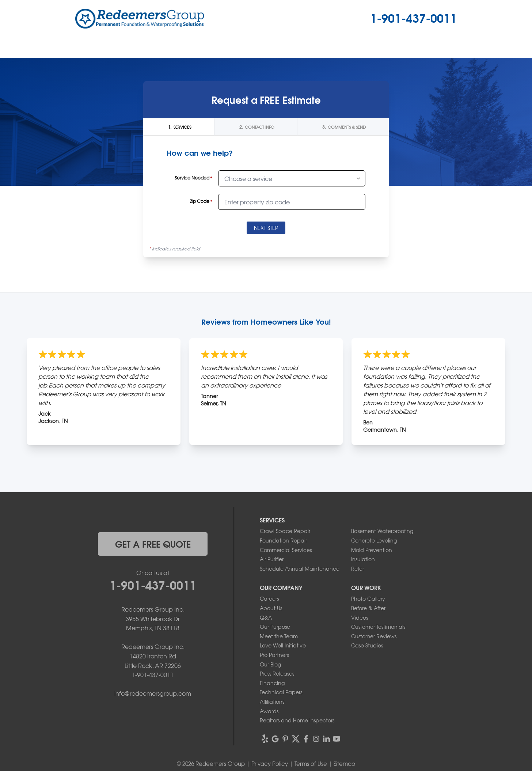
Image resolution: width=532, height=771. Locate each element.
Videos (360, 617)
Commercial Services (286, 550)
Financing (272, 683)
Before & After (368, 608)
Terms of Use (311, 764)
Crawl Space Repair (285, 531)
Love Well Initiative (283, 645)
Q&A (266, 617)
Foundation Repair (283, 540)
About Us (271, 608)
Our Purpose (275, 627)
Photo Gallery (368, 598)
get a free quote (153, 544)
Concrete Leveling (374, 540)
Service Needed (193, 178)
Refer (358, 568)
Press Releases (277, 673)
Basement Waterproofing (382, 531)
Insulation (363, 559)
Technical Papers (281, 692)
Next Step (266, 228)
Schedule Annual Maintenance (300, 568)
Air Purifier (272, 559)
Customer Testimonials (378, 627)
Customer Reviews (374, 636)
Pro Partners (274, 655)
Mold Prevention (372, 550)
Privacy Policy (270, 764)
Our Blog (270, 664)
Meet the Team (279, 636)
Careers (269, 598)
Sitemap (344, 764)
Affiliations (272, 702)
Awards (269, 711)
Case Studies (367, 645)
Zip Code (201, 201)
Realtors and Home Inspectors (297, 720)
